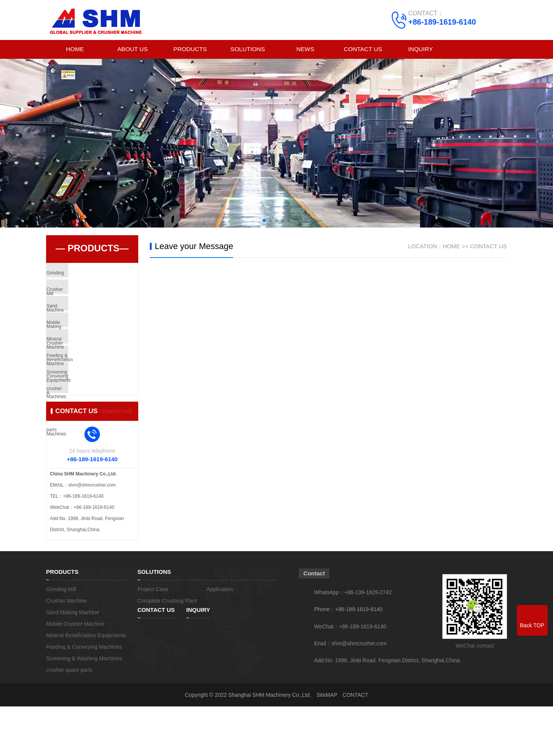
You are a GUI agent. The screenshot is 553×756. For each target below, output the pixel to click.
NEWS (305, 49)
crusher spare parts (84, 434)
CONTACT (355, 744)
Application (220, 639)
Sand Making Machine (87, 320)
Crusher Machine (82, 297)
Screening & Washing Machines (97, 411)
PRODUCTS (190, 49)
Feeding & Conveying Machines (97, 388)
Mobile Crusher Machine (89, 343)
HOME (75, 49)
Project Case (153, 639)
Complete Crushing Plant (167, 650)
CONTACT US (363, 49)
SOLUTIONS (248, 49)
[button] (264, 221)
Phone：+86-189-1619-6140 (348, 659)
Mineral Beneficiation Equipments (98, 366)
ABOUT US (132, 49)
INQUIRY (421, 49)
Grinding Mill (77, 275)
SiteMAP (327, 744)
